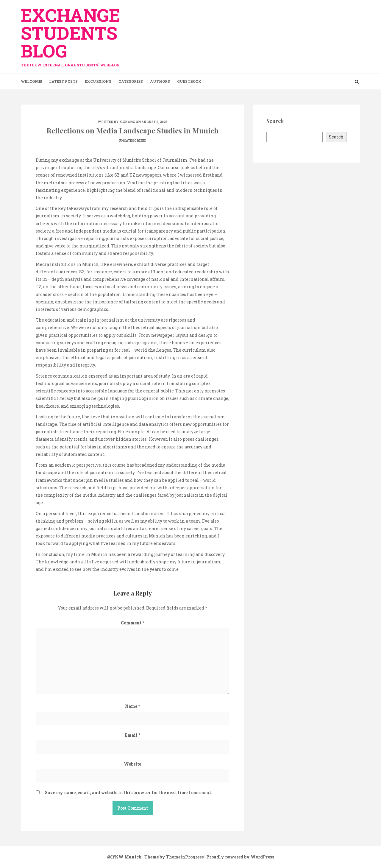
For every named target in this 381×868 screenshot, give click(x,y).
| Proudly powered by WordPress (239, 857)
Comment (132, 623)
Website (132, 764)
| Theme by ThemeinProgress (173, 857)
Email (133, 735)
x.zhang (127, 122)
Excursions (98, 81)
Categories (131, 81)
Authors (160, 81)
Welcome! (31, 81)
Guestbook (189, 81)
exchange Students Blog (74, 34)
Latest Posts (63, 81)
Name (132, 706)
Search (336, 137)
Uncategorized (132, 141)
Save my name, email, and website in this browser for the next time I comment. (129, 793)
